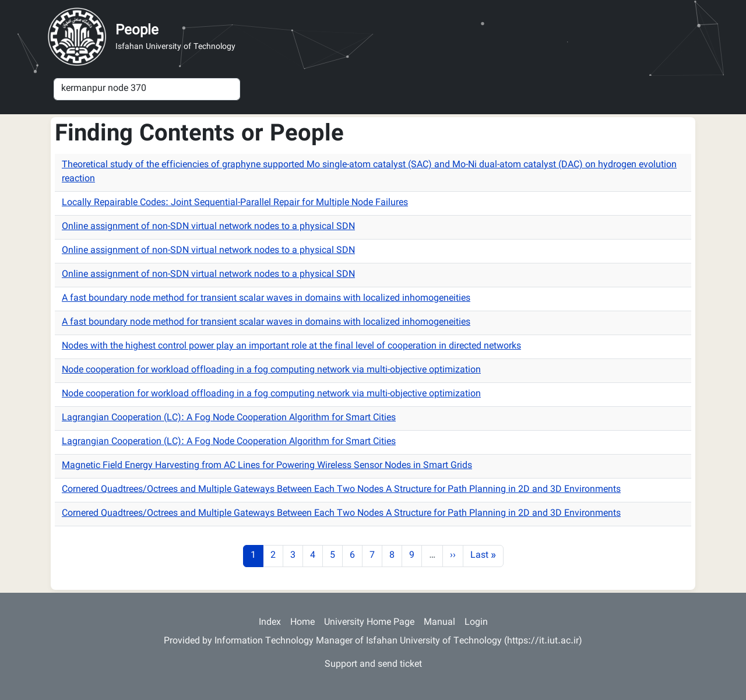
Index (270, 623)
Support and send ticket (373, 665)
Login (476, 623)
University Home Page (369, 623)
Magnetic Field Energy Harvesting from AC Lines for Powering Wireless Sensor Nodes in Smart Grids (267, 466)
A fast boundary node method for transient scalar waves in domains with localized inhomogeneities (266, 299)
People (137, 31)
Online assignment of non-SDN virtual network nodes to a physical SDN (208, 227)
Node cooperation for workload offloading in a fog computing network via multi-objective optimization (271, 370)
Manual (439, 623)
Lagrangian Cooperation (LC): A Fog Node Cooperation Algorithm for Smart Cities (229, 418)
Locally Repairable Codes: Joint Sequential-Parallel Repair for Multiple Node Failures (235, 203)
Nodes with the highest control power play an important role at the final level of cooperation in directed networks (291, 347)
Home (302, 623)
